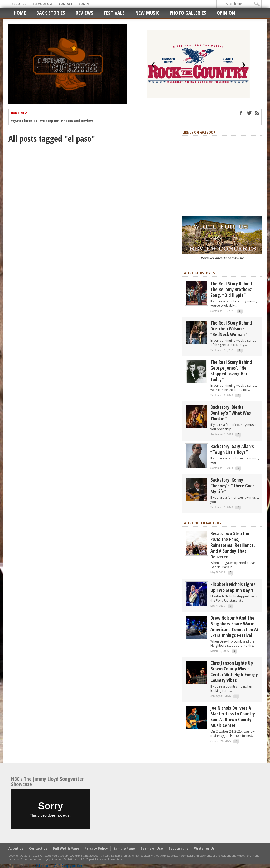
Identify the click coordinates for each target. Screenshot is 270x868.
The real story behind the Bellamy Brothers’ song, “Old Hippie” (231, 289)
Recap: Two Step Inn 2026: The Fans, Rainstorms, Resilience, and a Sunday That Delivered (233, 545)
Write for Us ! (205, 848)
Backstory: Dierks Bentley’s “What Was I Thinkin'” (232, 413)
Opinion (226, 13)
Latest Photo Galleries (202, 523)
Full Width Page (66, 848)
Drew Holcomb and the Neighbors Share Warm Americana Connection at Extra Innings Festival (235, 626)
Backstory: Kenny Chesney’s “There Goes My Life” (233, 486)
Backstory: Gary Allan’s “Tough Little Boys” (232, 449)
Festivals (114, 13)
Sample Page (124, 848)
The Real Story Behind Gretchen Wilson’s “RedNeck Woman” (231, 328)
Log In (84, 4)
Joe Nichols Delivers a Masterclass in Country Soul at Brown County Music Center (233, 717)
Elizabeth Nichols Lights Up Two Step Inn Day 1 (233, 587)
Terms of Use (42, 4)
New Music (147, 13)
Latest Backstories (199, 273)
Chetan (43, 866)
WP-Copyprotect (69, 866)
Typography (179, 848)
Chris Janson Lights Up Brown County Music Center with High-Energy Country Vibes (234, 671)
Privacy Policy (96, 848)
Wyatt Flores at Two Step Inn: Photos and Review (52, 122)
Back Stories (51, 13)
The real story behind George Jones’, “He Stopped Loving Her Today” (231, 371)
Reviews (85, 13)
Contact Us (38, 848)
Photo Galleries (188, 13)
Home (20, 13)
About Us (19, 4)
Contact (66, 4)
